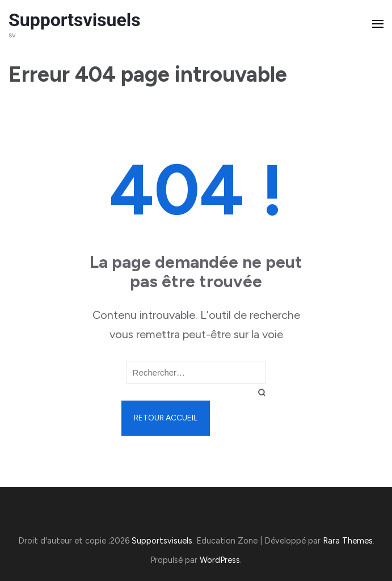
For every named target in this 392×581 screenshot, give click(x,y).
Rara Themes (348, 541)
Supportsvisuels (75, 20)
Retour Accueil (166, 418)
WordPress (220, 560)
